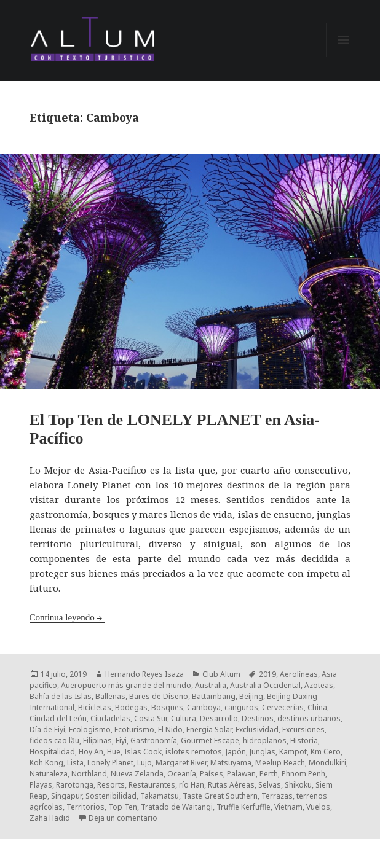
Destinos (258, 718)
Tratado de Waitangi (177, 807)
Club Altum (221, 674)
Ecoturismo (134, 729)
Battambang (214, 696)
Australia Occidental (265, 685)
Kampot (293, 752)
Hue (114, 752)
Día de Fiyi (47, 729)
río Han (192, 785)
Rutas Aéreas (231, 785)
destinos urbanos (309, 718)
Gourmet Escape (210, 741)
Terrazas (277, 796)
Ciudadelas (110, 718)
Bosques (167, 707)
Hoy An (91, 752)
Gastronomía (154, 741)
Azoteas (319, 685)
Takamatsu (160, 796)
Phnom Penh (303, 774)
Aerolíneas (299, 674)
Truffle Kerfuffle (243, 807)
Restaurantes (152, 785)
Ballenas (110, 696)
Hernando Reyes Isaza (144, 674)
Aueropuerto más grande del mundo (126, 685)
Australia (211, 685)
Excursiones (303, 729)
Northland (89, 774)
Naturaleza (49, 774)
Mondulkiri (327, 763)
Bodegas (131, 707)
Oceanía (182, 774)
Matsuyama (231, 763)
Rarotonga (75, 785)
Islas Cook (143, 752)
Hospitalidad (52, 752)
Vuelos (318, 807)
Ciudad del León (58, 718)
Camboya (204, 707)
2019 (267, 674)
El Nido (170, 729)
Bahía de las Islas (61, 696)
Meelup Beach (280, 763)
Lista (75, 763)
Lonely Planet (110, 763)
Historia (304, 741)
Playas (41, 785)
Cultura (184, 718)
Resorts (111, 785)
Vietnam (288, 807)
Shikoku (298, 785)
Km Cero (326, 752)
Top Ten (123, 807)
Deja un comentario (123, 818)
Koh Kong (46, 763)
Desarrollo (219, 718)
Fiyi (121, 741)
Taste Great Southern (220, 796)
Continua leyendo (62, 617)
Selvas (270, 785)
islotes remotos (194, 752)
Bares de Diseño (159, 696)
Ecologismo (90, 729)
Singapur (66, 796)
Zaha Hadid (50, 818)
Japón (236, 752)
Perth (269, 774)
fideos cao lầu (54, 741)
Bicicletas (95, 707)
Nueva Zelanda (137, 774)
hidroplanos (265, 741)
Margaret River (181, 763)
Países (212, 774)
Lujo (144, 763)
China (317, 707)
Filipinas (97, 741)
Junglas (263, 752)
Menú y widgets (343, 57)
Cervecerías (283, 707)
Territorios (85, 807)
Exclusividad (257, 729)
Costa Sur (151, 718)
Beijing (251, 696)
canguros (241, 707)
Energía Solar (209, 729)
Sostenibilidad (111, 796)
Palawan (241, 774)
